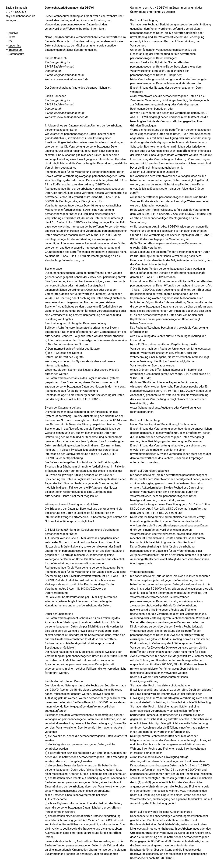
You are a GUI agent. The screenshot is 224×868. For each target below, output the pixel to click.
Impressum (15, 50)
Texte (12, 37)
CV (10, 41)
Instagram (12, 20)
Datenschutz (16, 54)
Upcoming (15, 46)
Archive (13, 33)
